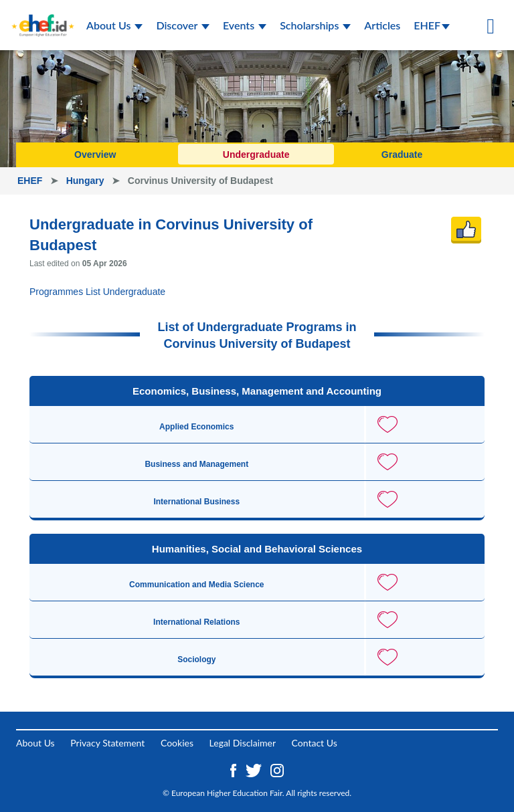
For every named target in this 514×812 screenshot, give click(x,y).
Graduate (402, 155)
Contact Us (315, 743)
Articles (382, 25)
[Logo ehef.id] (43, 17)
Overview (95, 155)
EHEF (432, 25)
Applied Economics (196, 427)
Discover (183, 25)
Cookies (177, 743)
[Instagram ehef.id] (277, 769)
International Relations (196, 622)
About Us (114, 25)
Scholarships (315, 25)
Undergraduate (256, 155)
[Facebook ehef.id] (235, 769)
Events (245, 25)
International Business (196, 502)
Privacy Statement (107, 743)
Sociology (196, 659)
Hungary (87, 181)
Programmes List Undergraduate (97, 292)
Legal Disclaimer (243, 743)
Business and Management (196, 464)
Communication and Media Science (196, 585)
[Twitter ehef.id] (255, 769)
